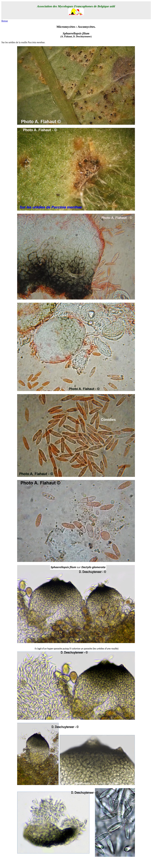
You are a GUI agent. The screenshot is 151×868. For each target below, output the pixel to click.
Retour (5, 21)
